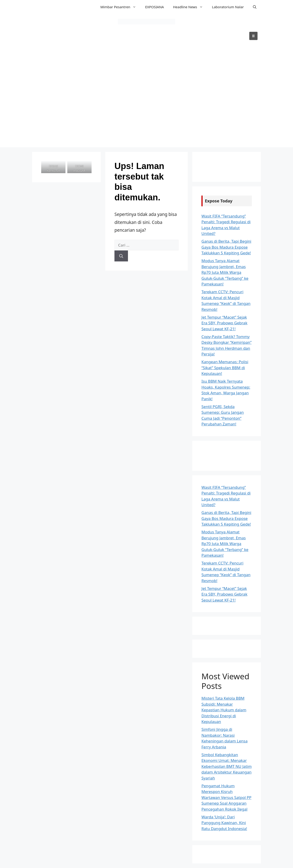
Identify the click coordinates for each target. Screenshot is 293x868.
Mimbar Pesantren (120, 7)
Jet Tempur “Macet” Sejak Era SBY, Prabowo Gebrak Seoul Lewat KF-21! (224, 323)
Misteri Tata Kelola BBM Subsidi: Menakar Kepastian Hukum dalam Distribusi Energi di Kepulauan (224, 710)
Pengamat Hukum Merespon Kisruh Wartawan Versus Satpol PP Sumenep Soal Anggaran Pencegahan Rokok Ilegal (226, 797)
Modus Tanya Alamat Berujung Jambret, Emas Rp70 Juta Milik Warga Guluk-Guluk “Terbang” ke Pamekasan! (225, 272)
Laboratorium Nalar (228, 7)
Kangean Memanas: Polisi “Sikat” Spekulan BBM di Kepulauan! (225, 368)
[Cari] (121, 256)
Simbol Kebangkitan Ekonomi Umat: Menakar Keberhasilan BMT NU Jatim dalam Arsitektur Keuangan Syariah (227, 766)
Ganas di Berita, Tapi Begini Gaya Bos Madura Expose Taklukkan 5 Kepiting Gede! (226, 247)
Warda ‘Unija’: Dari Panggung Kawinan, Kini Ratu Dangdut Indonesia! (224, 823)
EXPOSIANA (155, 7)
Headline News (190, 7)
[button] (255, 7)
